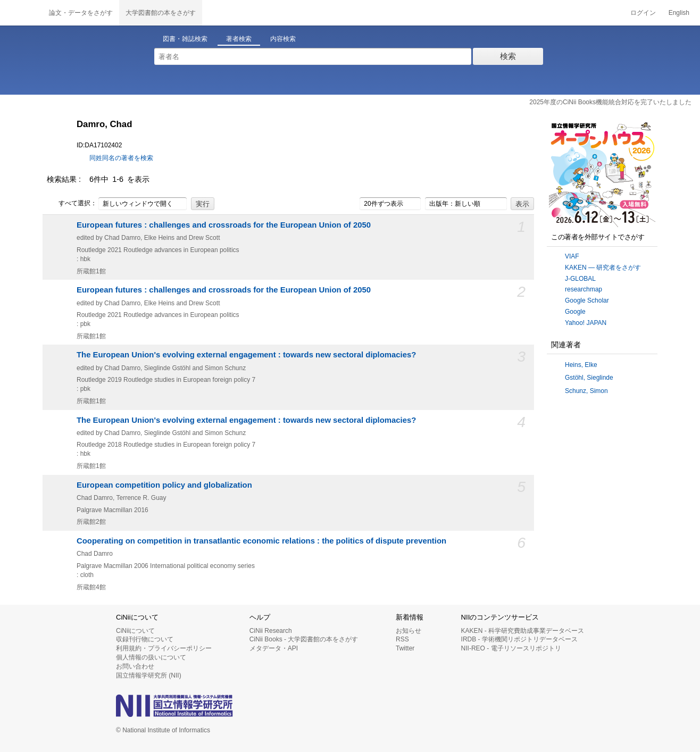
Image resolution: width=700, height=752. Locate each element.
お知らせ (409, 631)
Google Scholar (587, 300)
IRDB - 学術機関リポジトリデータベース (519, 639)
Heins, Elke (581, 365)
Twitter (405, 648)
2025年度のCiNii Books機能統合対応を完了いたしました (610, 102)
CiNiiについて (135, 631)
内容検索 (283, 39)
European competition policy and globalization (164, 485)
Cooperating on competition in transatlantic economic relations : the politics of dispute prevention (261, 541)
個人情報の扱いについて (151, 657)
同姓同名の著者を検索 (121, 158)
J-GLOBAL (580, 279)
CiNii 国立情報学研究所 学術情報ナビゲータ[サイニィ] (21, 13)
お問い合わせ (135, 666)
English (679, 13)
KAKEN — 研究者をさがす (603, 268)
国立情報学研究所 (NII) (149, 675)
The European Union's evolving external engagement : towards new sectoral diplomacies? (246, 355)
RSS (402, 639)
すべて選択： (72, 204)
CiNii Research (271, 631)
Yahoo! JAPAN (586, 323)
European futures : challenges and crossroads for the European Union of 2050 (224, 225)
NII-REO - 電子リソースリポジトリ (511, 648)
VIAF (572, 256)
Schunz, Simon (586, 391)
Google (575, 312)
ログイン (643, 13)
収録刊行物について (145, 639)
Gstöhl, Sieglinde (589, 378)
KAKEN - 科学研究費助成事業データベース (523, 631)
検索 (508, 56)
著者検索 (239, 39)
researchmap (584, 289)
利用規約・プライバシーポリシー (164, 648)
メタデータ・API (274, 648)
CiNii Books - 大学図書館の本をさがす (304, 639)
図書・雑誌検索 (185, 39)
